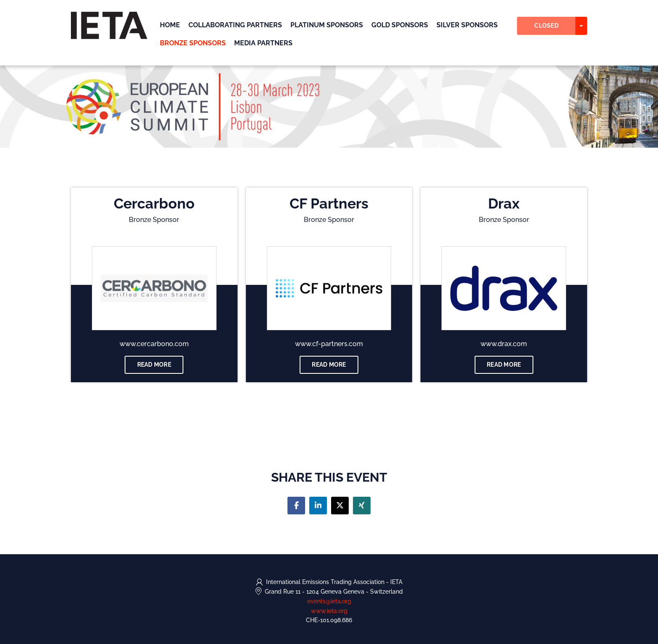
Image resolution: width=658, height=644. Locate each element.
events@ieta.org (329, 601)
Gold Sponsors (400, 25)
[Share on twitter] (340, 506)
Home (170, 25)
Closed (546, 26)
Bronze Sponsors (193, 43)
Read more (154, 365)
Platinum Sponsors (327, 25)
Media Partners (263, 43)
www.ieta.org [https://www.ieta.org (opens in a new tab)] (329, 611)
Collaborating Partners (235, 25)
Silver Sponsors (467, 25)
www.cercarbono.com (154, 344)
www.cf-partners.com (329, 344)
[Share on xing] (362, 506)
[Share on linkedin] (318, 506)
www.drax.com (504, 344)
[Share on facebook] (296, 506)
